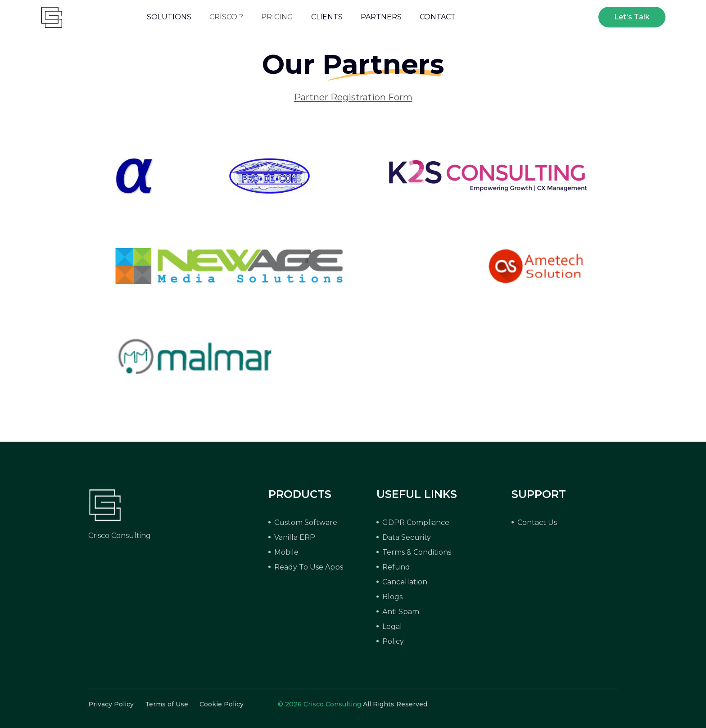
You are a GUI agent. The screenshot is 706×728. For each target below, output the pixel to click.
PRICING (277, 17)
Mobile (286, 552)
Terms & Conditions (417, 552)
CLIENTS (327, 17)
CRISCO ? (226, 17)
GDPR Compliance (416, 522)
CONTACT (438, 17)
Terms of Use (167, 704)
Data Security (407, 537)
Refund (396, 567)
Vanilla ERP (295, 537)
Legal (392, 626)
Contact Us (537, 522)
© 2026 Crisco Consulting (319, 704)
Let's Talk (632, 17)
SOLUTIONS (169, 17)
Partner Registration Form (353, 97)
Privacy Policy (111, 704)
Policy (393, 641)
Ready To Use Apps (309, 567)
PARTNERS (381, 17)
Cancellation (405, 582)
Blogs (392, 597)
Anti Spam (401, 612)
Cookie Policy (222, 704)
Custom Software (306, 522)
